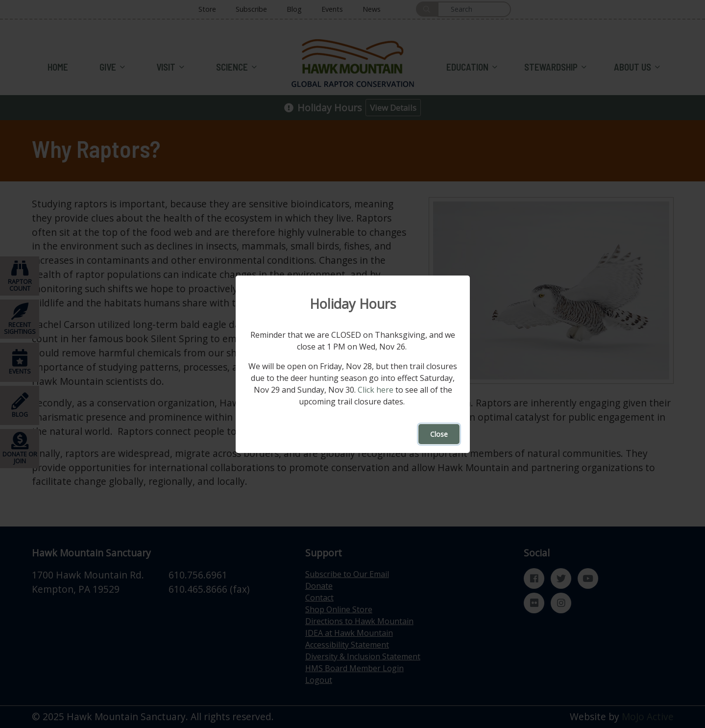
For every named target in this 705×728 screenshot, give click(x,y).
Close (439, 434)
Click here (375, 390)
